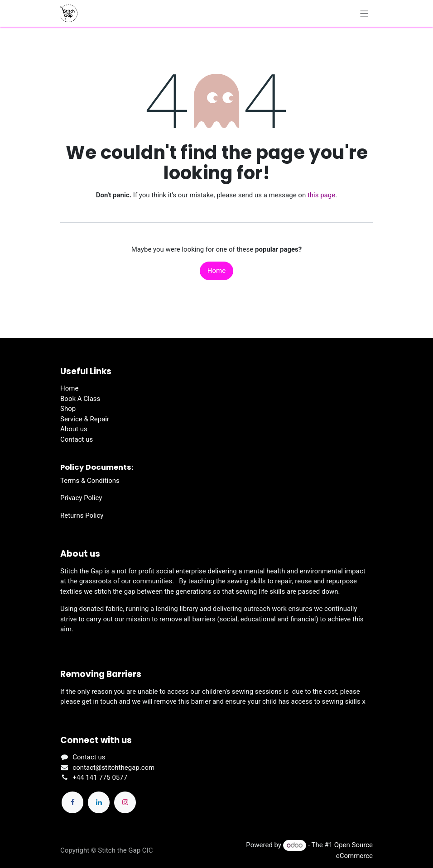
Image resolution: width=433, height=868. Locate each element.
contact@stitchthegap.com (113, 768)
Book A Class (80, 399)
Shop (68, 409)
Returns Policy (82, 515)
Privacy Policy (81, 498)
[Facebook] (72, 802)
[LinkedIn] (99, 802)
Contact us (77, 439)
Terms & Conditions (90, 481)
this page (321, 195)
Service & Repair (85, 419)
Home (216, 271)
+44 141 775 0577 (100, 777)
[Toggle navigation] (364, 13)
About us (74, 429)
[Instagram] (125, 802)
